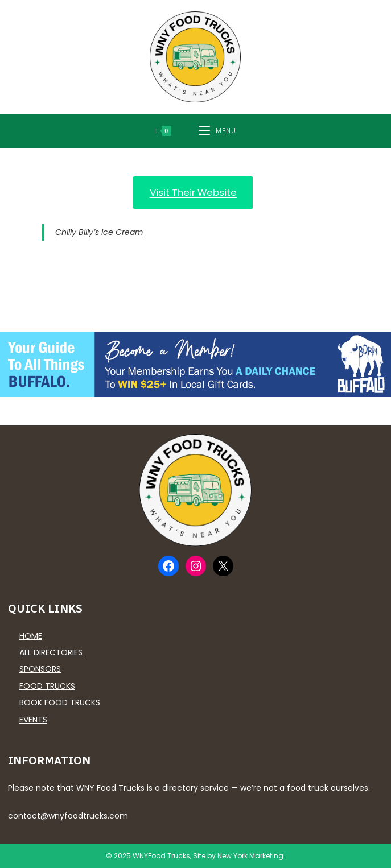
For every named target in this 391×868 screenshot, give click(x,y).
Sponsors (40, 669)
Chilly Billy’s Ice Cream (99, 232)
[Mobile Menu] (217, 131)
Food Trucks (47, 686)
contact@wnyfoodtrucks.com (68, 816)
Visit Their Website (193, 192)
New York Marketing (250, 856)
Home (31, 636)
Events (33, 720)
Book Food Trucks (60, 702)
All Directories (51, 652)
